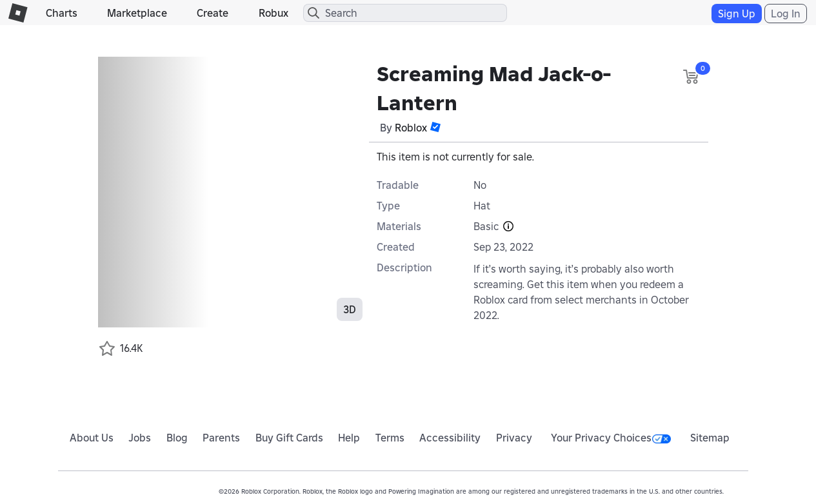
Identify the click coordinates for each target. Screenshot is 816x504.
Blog (177, 438)
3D (350, 309)
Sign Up (737, 14)
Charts (62, 13)
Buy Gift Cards (289, 438)
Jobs (140, 438)
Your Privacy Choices (611, 438)
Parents (221, 438)
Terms (390, 438)
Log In (786, 14)
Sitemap (710, 438)
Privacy (514, 438)
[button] (435, 127)
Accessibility (450, 438)
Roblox (411, 128)
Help (349, 438)
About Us (92, 438)
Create (213, 13)
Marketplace (137, 13)
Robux (274, 13)
